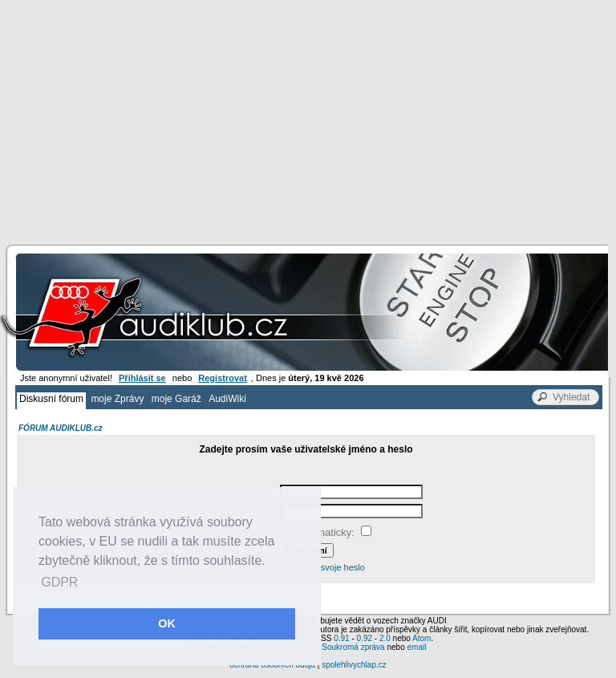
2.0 (385, 638)
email (416, 647)
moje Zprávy (117, 399)
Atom (421, 638)
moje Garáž (176, 399)
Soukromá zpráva (353, 647)
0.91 (341, 638)
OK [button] (167, 623)
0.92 (365, 638)
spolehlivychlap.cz (354, 665)
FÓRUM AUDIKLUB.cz (61, 428)
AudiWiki (227, 399)
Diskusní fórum (51, 399)
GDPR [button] (59, 582)
